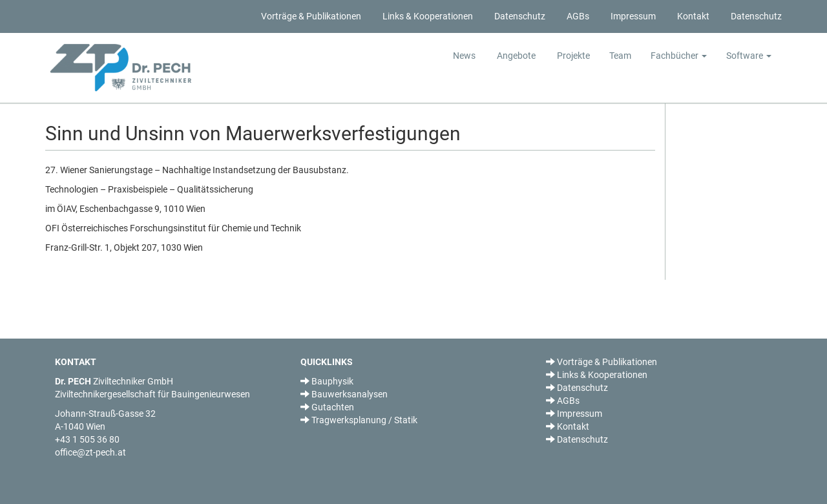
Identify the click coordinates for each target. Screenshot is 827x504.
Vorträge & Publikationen (310, 16)
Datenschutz (519, 16)
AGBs (577, 16)
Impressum (632, 16)
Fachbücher (679, 56)
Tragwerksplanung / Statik (359, 420)
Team (620, 56)
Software (749, 56)
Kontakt (692, 16)
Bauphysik (327, 381)
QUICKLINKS (327, 362)
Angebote (515, 56)
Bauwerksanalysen (344, 394)
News (464, 56)
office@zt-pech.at (90, 452)
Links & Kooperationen (427, 16)
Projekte (572, 56)
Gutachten (327, 407)
